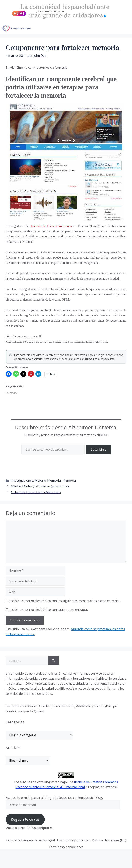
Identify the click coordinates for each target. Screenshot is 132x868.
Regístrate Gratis (25, 819)
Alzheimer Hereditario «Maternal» (36, 492)
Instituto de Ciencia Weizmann (51, 226)
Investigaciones (22, 480)
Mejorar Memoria (48, 480)
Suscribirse (99, 449)
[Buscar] (53, 661)
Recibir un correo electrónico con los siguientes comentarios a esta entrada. (64, 601)
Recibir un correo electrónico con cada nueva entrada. (48, 610)
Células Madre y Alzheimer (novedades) (40, 486)
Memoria (69, 480)
